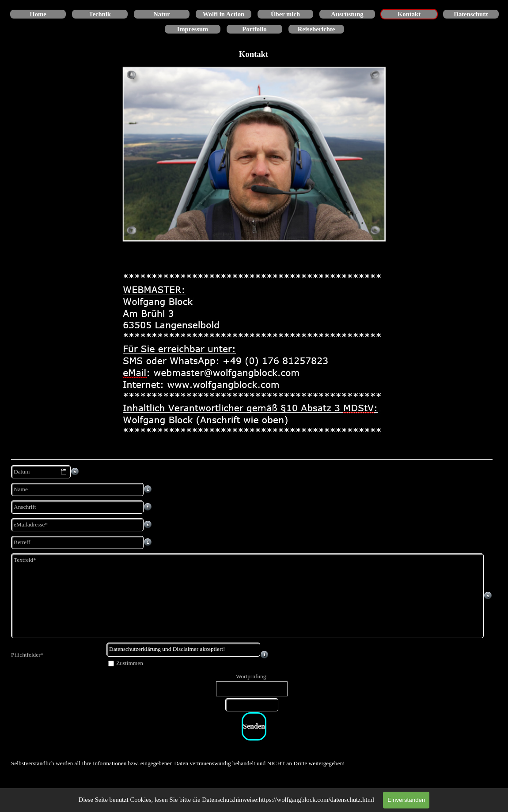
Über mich (285, 14)
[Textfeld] (247, 596)
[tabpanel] (254, 763)
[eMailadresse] (77, 525)
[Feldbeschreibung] (75, 472)
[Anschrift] (77, 507)
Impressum (193, 29)
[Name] (77, 489)
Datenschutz (471, 14)
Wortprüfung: (252, 676)
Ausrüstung (347, 14)
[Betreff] (77, 542)
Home (38, 14)
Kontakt (409, 14)
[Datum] (41, 472)
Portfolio (254, 29)
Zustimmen (130, 663)
